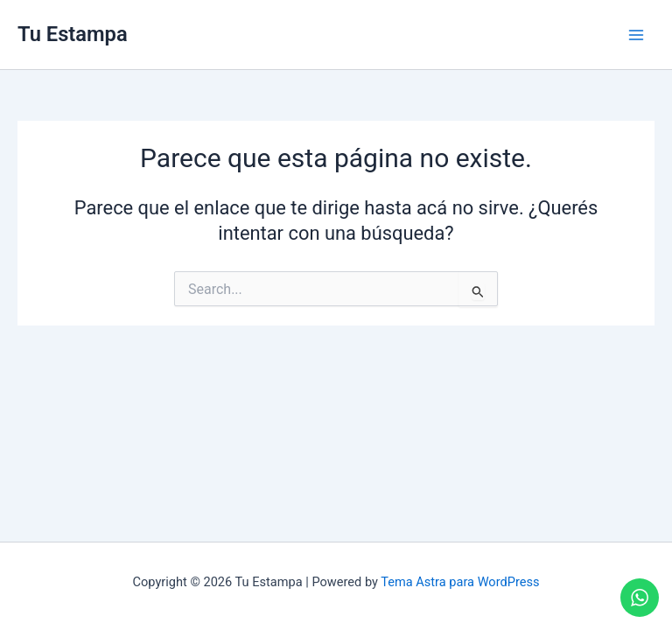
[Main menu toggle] (636, 35)
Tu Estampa (73, 34)
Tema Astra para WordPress (460, 582)
